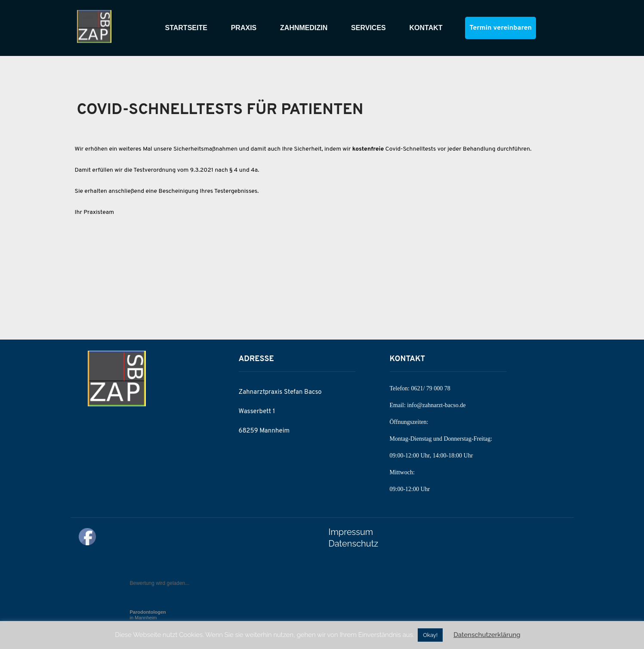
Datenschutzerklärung (487, 635)
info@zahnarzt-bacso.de (436, 405)
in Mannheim (148, 615)
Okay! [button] (430, 635)
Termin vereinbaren (500, 28)
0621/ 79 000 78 (430, 388)
